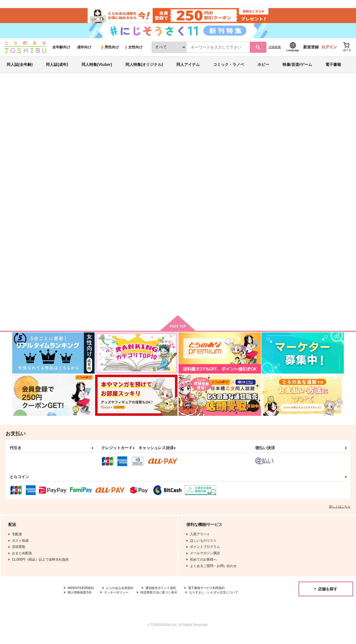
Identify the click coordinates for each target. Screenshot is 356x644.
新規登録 (311, 50)
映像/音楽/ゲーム (297, 68)
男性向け (110, 50)
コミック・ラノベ (229, 68)
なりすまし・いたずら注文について (94, 602)
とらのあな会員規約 (123, 592)
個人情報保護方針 (81, 597)
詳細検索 (275, 50)
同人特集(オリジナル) (144, 68)
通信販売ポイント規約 (167, 592)
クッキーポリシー (120, 597)
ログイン (329, 50)
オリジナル (39, 108)
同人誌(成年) (57, 68)
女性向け (133, 50)
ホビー (263, 68)
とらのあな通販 (23, 92)
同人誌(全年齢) (20, 68)
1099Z (169, 118)
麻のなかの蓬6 (150, 118)
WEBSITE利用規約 (82, 592)
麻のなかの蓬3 (196, 266)
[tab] (106, 175)
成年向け (84, 50)
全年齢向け (61, 50)
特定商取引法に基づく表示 (165, 597)
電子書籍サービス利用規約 (215, 592)
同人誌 (45, 92)
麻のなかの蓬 (197, 118)
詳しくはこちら (340, 511)
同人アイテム (188, 68)
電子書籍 (333, 68)
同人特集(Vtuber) (97, 68)
